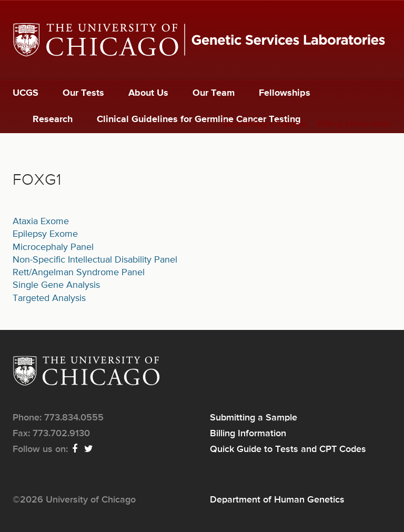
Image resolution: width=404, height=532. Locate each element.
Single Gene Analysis (56, 285)
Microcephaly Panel (53, 247)
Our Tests (83, 93)
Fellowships (285, 93)
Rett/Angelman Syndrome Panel (79, 273)
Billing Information (355, 124)
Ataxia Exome (41, 222)
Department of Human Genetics (277, 500)
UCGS (26, 93)
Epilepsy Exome (45, 234)
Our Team (214, 93)
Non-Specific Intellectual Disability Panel (95, 260)
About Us (148, 93)
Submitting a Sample (265, 124)
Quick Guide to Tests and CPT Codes (288, 449)
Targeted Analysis (49, 298)
